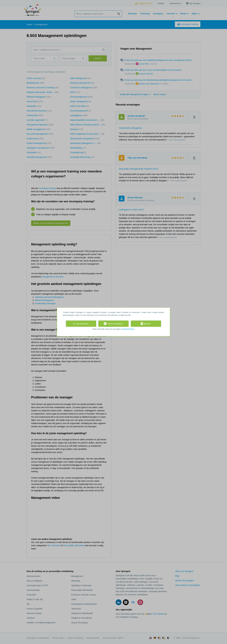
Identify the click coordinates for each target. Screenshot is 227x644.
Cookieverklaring (127, 329)
